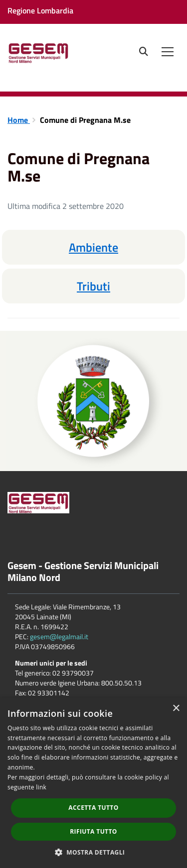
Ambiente (93, 247)
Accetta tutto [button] (93, 808)
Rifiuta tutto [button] (93, 831)
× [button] (176, 709)
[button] (94, 852)
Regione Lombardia (40, 10)
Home (19, 120)
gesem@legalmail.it (59, 636)
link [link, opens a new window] (41, 787)
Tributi (93, 286)
